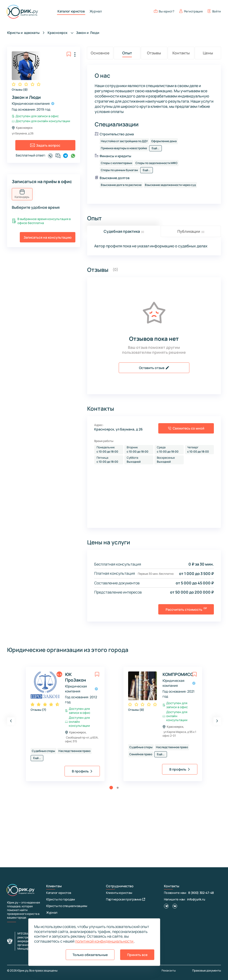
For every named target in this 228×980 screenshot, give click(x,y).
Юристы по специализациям (67, 906)
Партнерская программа (126, 899)
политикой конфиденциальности (105, 941)
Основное (100, 53)
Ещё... (155, 148)
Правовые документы (207, 970)
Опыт (127, 53)
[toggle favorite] (69, 54)
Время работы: (104, 441)
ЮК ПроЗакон (75, 677)
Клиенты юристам (119, 893)
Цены (208, 53)
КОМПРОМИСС (176, 674)
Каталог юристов (71, 11)
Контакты (181, 53)
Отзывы (20, 90)
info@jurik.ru (196, 899)
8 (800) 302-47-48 (201, 893)
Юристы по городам (61, 899)
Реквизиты (169, 971)
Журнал (96, 11)
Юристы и (23, 33)
